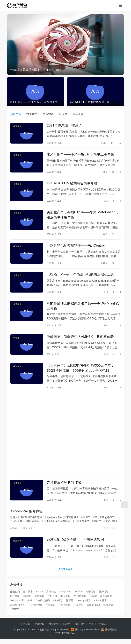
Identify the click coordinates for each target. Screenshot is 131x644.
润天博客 (65, 601)
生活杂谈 (78, 114)
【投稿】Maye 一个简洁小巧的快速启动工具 (80, 276)
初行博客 (44, 634)
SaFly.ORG (65, 596)
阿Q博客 (15, 601)
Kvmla (39, 596)
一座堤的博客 (35, 610)
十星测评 (50, 610)
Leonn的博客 (83, 605)
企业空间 (15, 596)
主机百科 (52, 601)
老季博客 (91, 596)
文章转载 (48, 114)
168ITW (14, 614)
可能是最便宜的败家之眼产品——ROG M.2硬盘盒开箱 (83, 308)
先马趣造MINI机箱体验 (64, 486)
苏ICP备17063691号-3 (87, 634)
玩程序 (63, 114)
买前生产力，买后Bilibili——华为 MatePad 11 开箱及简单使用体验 (83, 216)
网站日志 (79, 629)
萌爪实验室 (106, 601)
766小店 (103, 629)
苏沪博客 (104, 596)
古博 (30, 605)
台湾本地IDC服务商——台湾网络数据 (75, 544)
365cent (27, 601)
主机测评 (79, 610)
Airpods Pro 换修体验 (26, 515)
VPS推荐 (58, 605)
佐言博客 (39, 601)
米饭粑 (93, 601)
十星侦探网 (65, 610)
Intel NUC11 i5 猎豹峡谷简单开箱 (72, 184)
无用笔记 (108, 610)
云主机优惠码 (42, 605)
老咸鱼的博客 (17, 610)
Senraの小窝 (17, 605)
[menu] (121, 5)
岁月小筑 (51, 596)
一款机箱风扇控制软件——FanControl (36, 70)
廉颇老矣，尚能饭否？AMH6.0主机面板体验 (80, 339)
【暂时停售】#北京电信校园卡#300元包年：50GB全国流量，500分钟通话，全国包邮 (81, 371)
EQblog (79, 596)
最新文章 (16, 114)
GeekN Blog (93, 610)
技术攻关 (32, 114)
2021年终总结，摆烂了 (64, 125)
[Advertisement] (65, 438)
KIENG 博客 (100, 605)
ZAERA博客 (80, 601)
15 (118, 143)
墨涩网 (70, 605)
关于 (91, 629)
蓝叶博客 (28, 596)
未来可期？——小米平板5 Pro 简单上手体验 (80, 155)
